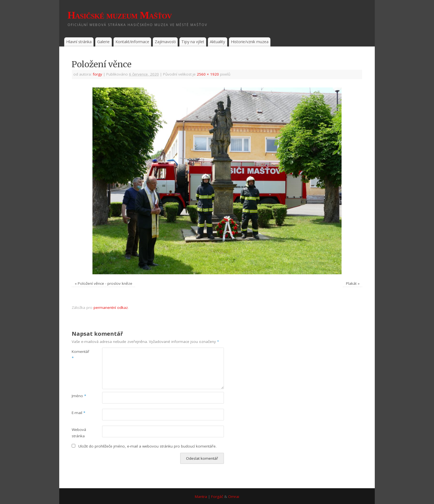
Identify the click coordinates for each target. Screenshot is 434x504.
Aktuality (217, 42)
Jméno (79, 396)
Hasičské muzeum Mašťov (120, 15)
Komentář (79, 355)
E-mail (78, 413)
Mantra (201, 497)
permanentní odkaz (111, 307)
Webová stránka (79, 433)
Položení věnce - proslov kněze (105, 283)
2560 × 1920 (208, 74)
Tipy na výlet (193, 42)
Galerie (103, 42)
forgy (97, 74)
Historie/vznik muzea (250, 42)
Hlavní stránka (79, 42)
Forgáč (217, 497)
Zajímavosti (165, 42)
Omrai (234, 497)
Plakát (351, 283)
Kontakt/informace (132, 42)
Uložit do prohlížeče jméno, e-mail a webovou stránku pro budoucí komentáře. (147, 446)
